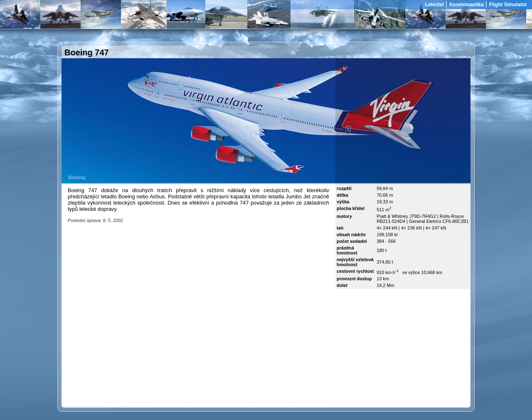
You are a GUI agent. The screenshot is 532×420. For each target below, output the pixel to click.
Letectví (435, 5)
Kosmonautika (467, 5)
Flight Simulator (508, 5)
